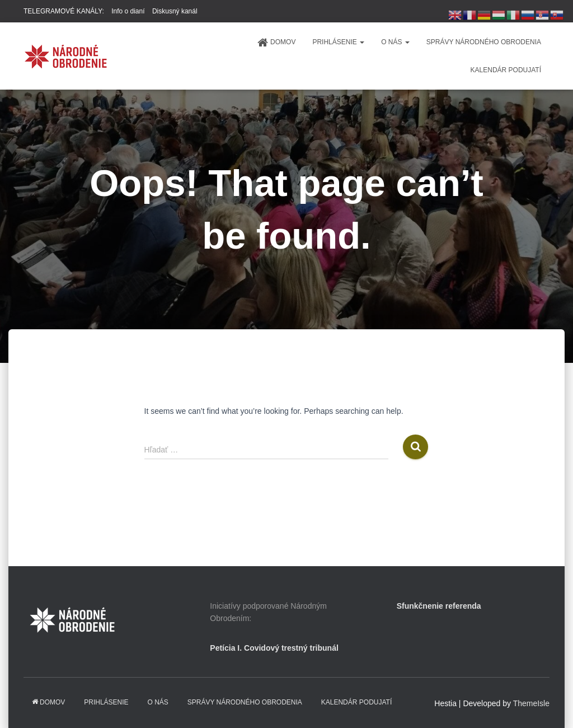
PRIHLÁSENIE (338, 42)
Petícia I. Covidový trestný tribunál (274, 648)
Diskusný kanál (175, 11)
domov (276, 43)
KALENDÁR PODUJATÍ (506, 70)
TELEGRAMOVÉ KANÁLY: (64, 11)
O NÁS (395, 42)
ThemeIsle (531, 703)
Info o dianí (128, 11)
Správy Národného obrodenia (484, 42)
